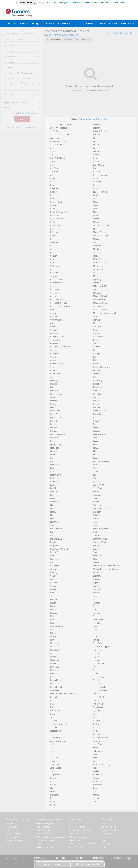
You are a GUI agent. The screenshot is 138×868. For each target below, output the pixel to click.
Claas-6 (53, 313)
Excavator (54, 465)
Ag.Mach (54, 148)
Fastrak (53, 488)
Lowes (96, 188)
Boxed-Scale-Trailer (58, 219)
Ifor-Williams (56, 680)
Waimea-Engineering (102, 764)
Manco (96, 212)
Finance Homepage (45, 823)
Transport (97, 684)
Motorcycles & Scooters (79, 837)
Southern (97, 535)
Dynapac (54, 438)
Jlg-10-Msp (55, 758)
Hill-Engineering (57, 626)
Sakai (95, 468)
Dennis (53, 404)
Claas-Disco (55, 316)
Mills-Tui (96, 289)
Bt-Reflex (54, 242)
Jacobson (54, 734)
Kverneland (98, 151)
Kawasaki (54, 785)
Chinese (54, 296)
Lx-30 (95, 195)
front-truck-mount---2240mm (79, 39)
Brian (52, 229)
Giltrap (53, 586)
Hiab (52, 620)
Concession (55, 340)
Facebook (59, 858)
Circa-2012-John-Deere (60, 306)
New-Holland (99, 327)
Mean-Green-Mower (102, 263)
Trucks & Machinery (28, 3)
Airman (53, 151)
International (56, 697)
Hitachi (53, 633)
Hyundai (54, 674)
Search (11, 24)
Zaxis (95, 802)
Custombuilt (55, 374)
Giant (52, 579)
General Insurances (45, 840)
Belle (52, 185)
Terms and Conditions (110, 830)
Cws (52, 377)
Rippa (95, 458)
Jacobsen (54, 727)
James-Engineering (58, 741)
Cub (52, 367)
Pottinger (97, 401)
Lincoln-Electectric (101, 175)
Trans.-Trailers (99, 677)
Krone (96, 141)
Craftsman (55, 353)
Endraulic (54, 451)
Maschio (97, 222)
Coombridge (55, 343)
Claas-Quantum (57, 320)
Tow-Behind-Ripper (101, 647)
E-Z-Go (53, 441)
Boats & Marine (118, 3)
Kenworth (54, 795)
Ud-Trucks (97, 724)
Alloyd (53, 161)
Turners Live (106, 837)
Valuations (63, 24)
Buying (23, 24)
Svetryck (97, 589)
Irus (52, 700)
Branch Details (38, 858)
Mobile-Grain (99, 306)
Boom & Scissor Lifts (59, 212)
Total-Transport (99, 643)
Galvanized (55, 566)
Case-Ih (53, 263)
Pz (94, 417)
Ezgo (52, 468)
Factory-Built (56, 475)
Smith (96, 525)
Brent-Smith (55, 225)
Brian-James (55, 232)
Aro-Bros (54, 168)
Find (132, 33)
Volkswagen (98, 751)
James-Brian (55, 738)
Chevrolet (54, 293)
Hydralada (55, 667)
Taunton (96, 603)
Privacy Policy (106, 834)
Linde (95, 178)
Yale (95, 791)
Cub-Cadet (55, 370)
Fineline (53, 512)
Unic (95, 731)
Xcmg (95, 788)
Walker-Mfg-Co (100, 775)
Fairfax (53, 485)
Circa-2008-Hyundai (59, 303)
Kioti (52, 798)
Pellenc (96, 377)
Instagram (116, 858)
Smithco (97, 532)
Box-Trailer (55, 215)
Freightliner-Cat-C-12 (59, 549)
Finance (48, 24)
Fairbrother (55, 481)
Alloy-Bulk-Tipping (58, 158)
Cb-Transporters (57, 279)
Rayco (96, 424)
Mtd (95, 323)
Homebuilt (55, 643)
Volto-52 (97, 754)
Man (95, 209)
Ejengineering (56, 444)
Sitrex (95, 519)
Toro (95, 636)
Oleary (96, 343)
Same (95, 471)
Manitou (97, 219)
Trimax (96, 694)
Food (52, 525)
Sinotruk (97, 515)
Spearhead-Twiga (100, 542)
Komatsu (97, 128)
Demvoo (54, 401)
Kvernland (97, 155)
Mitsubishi (97, 293)
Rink (95, 455)
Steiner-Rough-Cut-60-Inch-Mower (108, 569)
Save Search (32, 34)
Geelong (54, 572)
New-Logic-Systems (101, 330)
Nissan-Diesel (99, 337)
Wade (96, 761)
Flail (52, 519)
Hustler (53, 663)
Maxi (95, 242)
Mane (95, 215)
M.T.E (95, 199)
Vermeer (97, 741)
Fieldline (54, 508)
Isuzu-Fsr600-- (56, 711)
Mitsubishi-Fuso (100, 300)
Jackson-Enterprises (58, 724)
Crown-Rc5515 (57, 364)
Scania (96, 481)
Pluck (95, 397)
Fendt (53, 498)
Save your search (80, 90)
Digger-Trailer (56, 414)
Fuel (52, 556)
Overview (105, 823)
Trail (95, 667)
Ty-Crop (96, 711)
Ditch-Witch (55, 417)
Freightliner (55, 545)
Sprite (96, 552)
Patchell (96, 364)
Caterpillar (54, 276)
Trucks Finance (43, 844)
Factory (53, 471)
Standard (97, 556)
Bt (51, 239)
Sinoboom (97, 512)
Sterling (96, 572)
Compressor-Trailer (58, 337)
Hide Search (13, 34)
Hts (52, 653)
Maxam (96, 239)
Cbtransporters (56, 283)
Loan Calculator (44, 830)
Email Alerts (106, 844)
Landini (96, 161)
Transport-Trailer (100, 687)
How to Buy (10, 823)
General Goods (77, 3)
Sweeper (97, 593)
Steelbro (97, 562)
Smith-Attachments (101, 529)
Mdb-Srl (96, 256)
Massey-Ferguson (100, 232)
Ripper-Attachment (101, 461)
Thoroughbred (99, 620)
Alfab (52, 155)
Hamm (53, 603)
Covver (53, 350)
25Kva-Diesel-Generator (60, 135)
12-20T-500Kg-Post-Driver (61, 124)
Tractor (96, 660)
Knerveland (55, 802)
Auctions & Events (13, 834)
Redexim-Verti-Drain (102, 434)
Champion (55, 289)
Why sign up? (11, 837)
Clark (52, 323)
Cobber (53, 327)
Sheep (96, 498)
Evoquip (54, 458)
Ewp (52, 461)
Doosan (54, 428)
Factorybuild (55, 478)
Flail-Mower (55, 522)
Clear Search (13, 127)
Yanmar (96, 798)
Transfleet (97, 680)
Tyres (95, 714)
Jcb (52, 748)
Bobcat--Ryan (56, 202)
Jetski (53, 751)
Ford (52, 532)
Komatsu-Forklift (100, 131)
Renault (96, 441)
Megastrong (98, 269)
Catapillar (54, 273)
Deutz (53, 407)
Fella (52, 495)
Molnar (96, 316)
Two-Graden (98, 707)
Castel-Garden (56, 266)
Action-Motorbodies (59, 141)
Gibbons (54, 583)
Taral (95, 599)
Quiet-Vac (97, 421)
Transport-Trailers (100, 690)
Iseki (52, 704)
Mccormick (98, 252)
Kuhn (95, 148)
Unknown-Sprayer (101, 738)
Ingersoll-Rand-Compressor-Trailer (64, 694)
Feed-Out (54, 492)
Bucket (53, 246)
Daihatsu (54, 391)
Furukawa (54, 559)
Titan (95, 630)
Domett (54, 424)
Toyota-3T (97, 657)
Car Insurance (43, 834)
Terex (95, 616)
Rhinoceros (98, 444)
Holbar (53, 636)
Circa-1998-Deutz (58, 300)
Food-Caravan (56, 529)
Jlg (51, 754)
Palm (95, 357)
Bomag (53, 205)
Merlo (96, 276)
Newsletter (77, 858)
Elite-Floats (55, 448)
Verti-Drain (98, 744)
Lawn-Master (99, 165)
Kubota (96, 145)
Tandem (96, 596)
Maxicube (97, 246)
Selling (35, 24)
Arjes (52, 165)
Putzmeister (98, 414)
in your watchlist (88, 864)
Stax (95, 559)
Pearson (96, 370)
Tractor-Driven (99, 663)
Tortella (96, 640)
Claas (52, 310)
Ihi (51, 684)
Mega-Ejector (99, 266)
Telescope (97, 609)
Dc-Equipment (56, 394)
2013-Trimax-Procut (58, 128)
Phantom (97, 387)
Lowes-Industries (100, 192)
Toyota (96, 653)
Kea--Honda (55, 791)
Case (52, 259)
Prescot (96, 404)
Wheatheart (98, 785)
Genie (53, 576)
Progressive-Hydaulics (102, 411)
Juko (52, 771)
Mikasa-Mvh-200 (100, 286)
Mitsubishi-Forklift (101, 296)
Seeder (96, 492)
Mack (95, 202)
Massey (96, 229)
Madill (96, 205)
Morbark (97, 320)
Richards (97, 448)
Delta (52, 397)
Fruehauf (54, 552)
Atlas (52, 175)
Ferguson (54, 502)
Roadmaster (98, 465)
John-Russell (55, 768)
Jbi (51, 744)
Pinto (95, 391)
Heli (52, 616)
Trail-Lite (97, 670)
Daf (52, 387)
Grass (53, 593)
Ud (94, 717)
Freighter (54, 542)
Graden (53, 589)
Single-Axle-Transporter (103, 508)
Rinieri (96, 451)
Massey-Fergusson (101, 236)
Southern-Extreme (101, 539)
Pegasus (96, 374)
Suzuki (96, 586)
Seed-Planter (98, 488)
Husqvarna (55, 660)
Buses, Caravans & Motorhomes (97, 3)
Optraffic (97, 347)
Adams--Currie (56, 145)
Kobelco (96, 124)
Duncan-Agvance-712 (59, 434)
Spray (95, 549)
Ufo (95, 727)
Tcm (95, 606)
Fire (52, 515)
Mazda (96, 249)
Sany (95, 475)
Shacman (97, 495)
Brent (53, 222)
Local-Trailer (98, 182)
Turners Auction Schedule (80, 847)
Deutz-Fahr (55, 411)
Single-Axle (98, 505)
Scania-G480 (98, 485)
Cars (15, 3)
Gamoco (54, 569)
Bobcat (53, 199)
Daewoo (54, 384)
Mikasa (96, 283)
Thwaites (97, 623)
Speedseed (98, 545)
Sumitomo (97, 576)
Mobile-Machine (100, 310)
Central (53, 286)
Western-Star (99, 781)
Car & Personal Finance (47, 827)
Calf (52, 252)
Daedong (54, 380)
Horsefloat (55, 650)
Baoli (52, 182)
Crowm (53, 357)
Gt (51, 596)
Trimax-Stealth (99, 697)
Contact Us (105, 847)
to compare (53, 864)
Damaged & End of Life (47, 3)
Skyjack (96, 522)
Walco (96, 768)
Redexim (97, 431)
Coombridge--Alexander (60, 347)
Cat (52, 269)
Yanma (96, 795)
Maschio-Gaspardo (101, 225)
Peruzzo (96, 384)
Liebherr (96, 172)
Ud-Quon (97, 721)
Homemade (55, 647)
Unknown (97, 734)
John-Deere (55, 764)
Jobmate (54, 761)
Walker (96, 771)
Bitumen (54, 192)
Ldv (95, 168)
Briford (53, 236)
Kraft (95, 138)
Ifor (52, 677)
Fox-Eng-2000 (56, 539)
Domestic (54, 421)
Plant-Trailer (98, 394)
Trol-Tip (96, 700)
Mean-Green (98, 259)
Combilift (54, 330)
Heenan (54, 613)
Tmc (95, 633)
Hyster (53, 670)
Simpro (96, 502)
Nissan (96, 333)
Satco (95, 478)
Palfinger (97, 353)
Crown (53, 360)
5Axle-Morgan (56, 138)
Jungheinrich (56, 775)
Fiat (52, 505)
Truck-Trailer (98, 704)
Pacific (96, 350)
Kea (52, 788)
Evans (53, 455)
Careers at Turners (108, 827)
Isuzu (52, 707)
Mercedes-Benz (100, 273)
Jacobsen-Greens (57, 731)
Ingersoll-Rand (56, 690)
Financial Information (46, 847)
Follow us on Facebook (15, 840)
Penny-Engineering (101, 380)
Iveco (52, 714)
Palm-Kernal (98, 360)
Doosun (54, 431)
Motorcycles (63, 3)
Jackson (54, 721)
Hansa (53, 606)
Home (109, 33)
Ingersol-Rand (56, 687)
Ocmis (96, 340)
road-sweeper (55, 39)
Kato (52, 781)
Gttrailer (54, 599)
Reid (95, 438)
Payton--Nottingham (102, 367)
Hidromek (54, 623)
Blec (52, 195)
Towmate (97, 650)
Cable (53, 249)
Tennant (96, 613)
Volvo (95, 758)
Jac (52, 717)
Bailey (53, 178)
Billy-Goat (54, 188)
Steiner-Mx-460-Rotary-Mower (106, 566)
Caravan (54, 256)
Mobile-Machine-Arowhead (104, 313)
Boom (53, 209)
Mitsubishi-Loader (100, 303)
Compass (54, 333)
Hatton (53, 609)
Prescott (97, 407)
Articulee (54, 172)
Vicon (95, 748)
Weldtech (97, 778)
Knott (53, 805)
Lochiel (96, 185)
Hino (52, 630)
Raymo (96, 428)
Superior (97, 583)
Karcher (54, 778)
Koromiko (97, 135)
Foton (53, 535)
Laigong (96, 158)
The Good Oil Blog (108, 840)
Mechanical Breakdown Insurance (51, 837)
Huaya (53, 657)
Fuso (52, 562)
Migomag (97, 279)
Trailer (96, 674)
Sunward (97, 579)
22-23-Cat (55, 131)
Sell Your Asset (11, 827)
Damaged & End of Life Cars (81, 830)
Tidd (95, 626)
